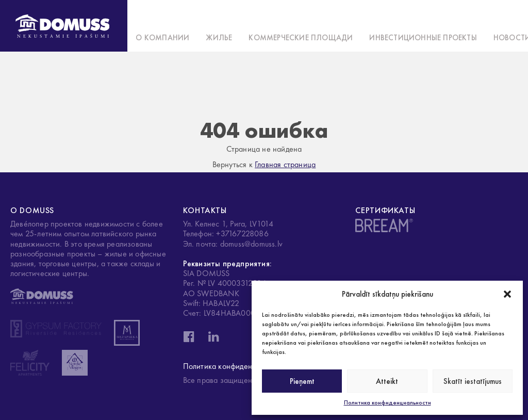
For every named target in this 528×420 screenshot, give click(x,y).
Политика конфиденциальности (387, 402)
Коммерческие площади (301, 38)
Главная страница (285, 164)
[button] (507, 294)
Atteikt (387, 381)
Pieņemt (302, 381)
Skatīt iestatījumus (473, 381)
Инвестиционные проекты (423, 38)
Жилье (219, 38)
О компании (162, 38)
